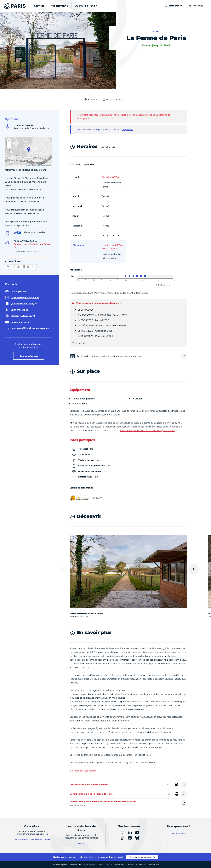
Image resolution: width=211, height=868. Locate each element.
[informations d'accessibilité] (21, 267)
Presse (110, 865)
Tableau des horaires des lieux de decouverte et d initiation (109, 356)
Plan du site (154, 865)
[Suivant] (194, 569)
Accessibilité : (87, 865)
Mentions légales (59, 865)
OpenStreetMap (42, 166)
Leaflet (29, 166)
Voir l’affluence (108, 147)
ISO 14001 (86, 498)
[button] (29, 149)
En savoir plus (113, 100)
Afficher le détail (79, 343)
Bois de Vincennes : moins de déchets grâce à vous (147, 430)
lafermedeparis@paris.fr (83, 771)
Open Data (120, 865)
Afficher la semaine (162, 285)
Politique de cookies (137, 865)
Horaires (91, 100)
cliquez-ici (128, 129)
